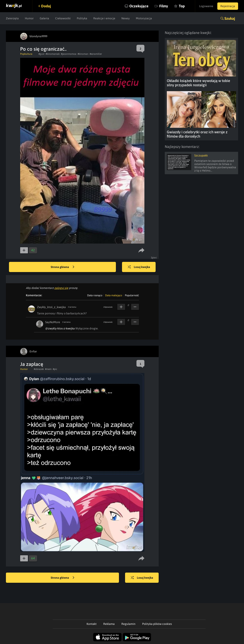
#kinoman (83, 54)
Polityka (82, 18)
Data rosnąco (95, 295)
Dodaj (46, 6)
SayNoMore (53, 322)
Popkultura (26, 54)
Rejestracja (228, 6)
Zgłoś (154, 258)
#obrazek (39, 369)
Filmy (164, 6)
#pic (55, 369)
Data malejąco (114, 295)
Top (182, 6)
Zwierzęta (12, 18)
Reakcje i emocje (104, 18)
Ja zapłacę (32, 364)
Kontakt (92, 624)
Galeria (44, 18)
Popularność (132, 295)
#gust (41, 54)
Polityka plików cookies (157, 624)
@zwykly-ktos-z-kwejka (60, 328)
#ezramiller (96, 54)
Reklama (109, 624)
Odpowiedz (108, 307)
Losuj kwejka (139, 267)
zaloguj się (61, 288)
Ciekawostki (63, 18)
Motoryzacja (144, 18)
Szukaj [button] (230, 18)
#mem (48, 369)
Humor (29, 18)
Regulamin (128, 624)
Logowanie (206, 6)
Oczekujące (139, 6)
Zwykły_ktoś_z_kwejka (51, 307)
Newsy (126, 18)
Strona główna (63, 267)
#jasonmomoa (69, 54)
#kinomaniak (53, 54)
